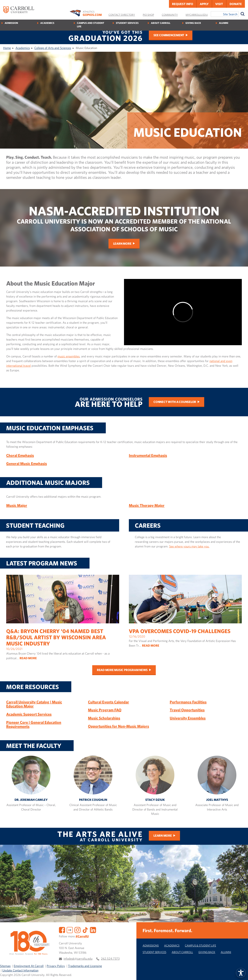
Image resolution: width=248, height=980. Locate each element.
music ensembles (69, 356)
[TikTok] (85, 930)
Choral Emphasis (20, 455)
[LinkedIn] (93, 930)
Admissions (151, 945)
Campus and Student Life (91, 25)
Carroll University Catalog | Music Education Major (34, 704)
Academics (47, 23)
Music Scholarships (104, 718)
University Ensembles (188, 718)
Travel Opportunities (187, 710)
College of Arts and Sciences (53, 48)
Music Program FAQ (105, 710)
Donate (236, 4)
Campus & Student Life (200, 945)
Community (170, 15)
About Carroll (161, 23)
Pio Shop (148, 15)
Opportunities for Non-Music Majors (118, 726)
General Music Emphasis (27, 463)
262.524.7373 (110, 958)
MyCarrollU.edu (197, 15)
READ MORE (28, 658)
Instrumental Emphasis (148, 455)
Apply (204, 4)
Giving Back (193, 23)
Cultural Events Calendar (108, 702)
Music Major (17, 505)
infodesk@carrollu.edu (78, 958)
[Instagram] (77, 930)
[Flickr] (70, 930)
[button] (241, 973)
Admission (11, 23)
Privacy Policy (56, 966)
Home (7, 48)
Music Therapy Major (147, 505)
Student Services (127, 23)
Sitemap (5, 966)
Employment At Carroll (29, 966)
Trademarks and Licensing (85, 966)
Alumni (224, 23)
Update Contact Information (20, 970)
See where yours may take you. (189, 546)
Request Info (183, 4)
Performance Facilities (188, 702)
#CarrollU (82, 936)
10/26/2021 (63, 624)
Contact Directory (122, 15)
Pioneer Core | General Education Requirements (34, 724)
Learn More (122, 243)
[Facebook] (62, 930)
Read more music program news (122, 670)
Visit (219, 4)
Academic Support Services (29, 714)
